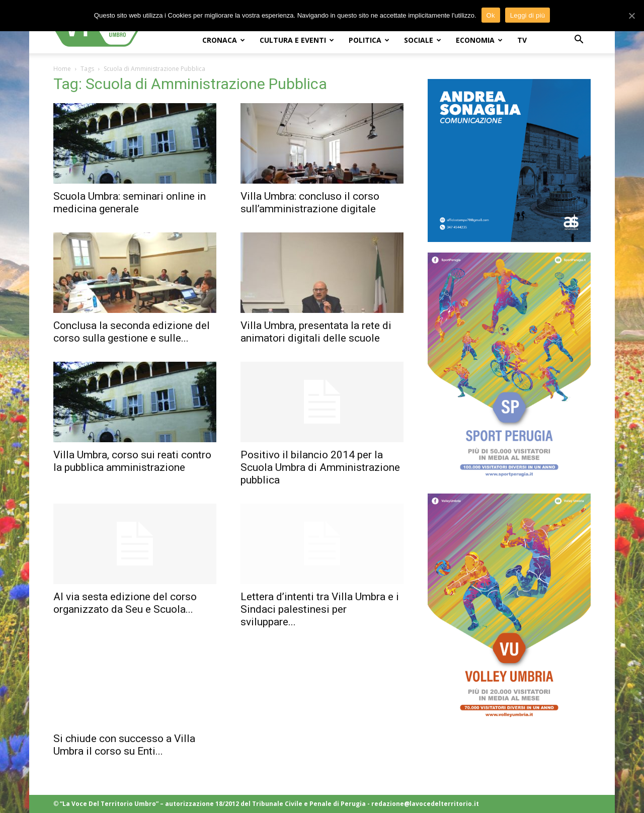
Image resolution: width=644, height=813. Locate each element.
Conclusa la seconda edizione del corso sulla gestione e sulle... (132, 332)
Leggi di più (528, 15)
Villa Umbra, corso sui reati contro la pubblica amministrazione (132, 461)
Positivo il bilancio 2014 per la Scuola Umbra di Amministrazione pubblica (320, 467)
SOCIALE (423, 40)
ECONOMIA (479, 40)
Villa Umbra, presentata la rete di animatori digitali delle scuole (316, 332)
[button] (579, 40)
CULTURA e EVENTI (297, 40)
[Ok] (631, 16)
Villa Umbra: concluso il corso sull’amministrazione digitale (310, 202)
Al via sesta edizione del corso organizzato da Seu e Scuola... (125, 603)
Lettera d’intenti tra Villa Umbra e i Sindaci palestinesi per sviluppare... (320, 609)
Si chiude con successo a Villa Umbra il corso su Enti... (124, 745)
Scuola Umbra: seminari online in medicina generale (130, 202)
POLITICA (369, 40)
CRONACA (224, 40)
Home (62, 69)
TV (522, 40)
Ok (491, 15)
